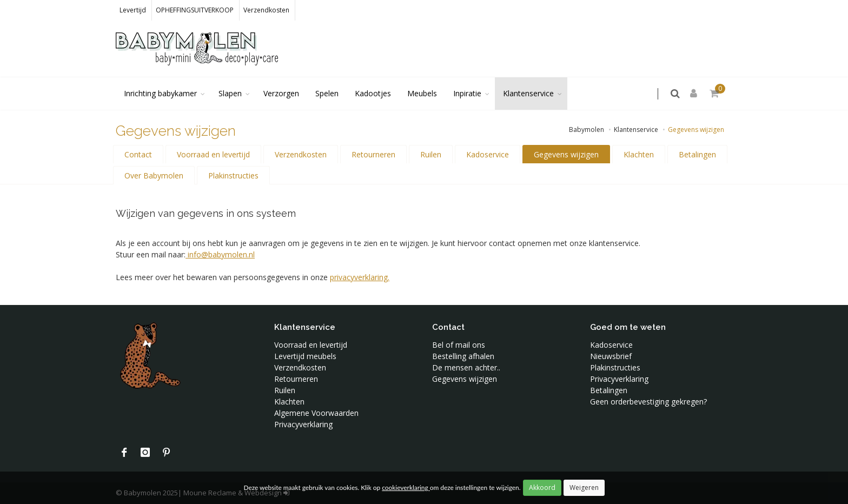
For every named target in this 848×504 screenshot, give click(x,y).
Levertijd (133, 10)
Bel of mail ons (459, 345)
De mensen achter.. (466, 367)
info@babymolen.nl (220, 254)
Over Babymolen (154, 175)
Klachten (639, 154)
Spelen (327, 93)
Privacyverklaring (303, 424)
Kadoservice (488, 154)
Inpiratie (467, 93)
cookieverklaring (406, 488)
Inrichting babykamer (160, 93)
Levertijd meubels (305, 356)
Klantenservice (528, 93)
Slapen (230, 93)
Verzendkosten (266, 10)
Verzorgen (281, 93)
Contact (138, 154)
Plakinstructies (233, 175)
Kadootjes (373, 93)
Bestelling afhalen (463, 356)
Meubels (422, 93)
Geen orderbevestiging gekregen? (648, 402)
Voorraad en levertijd (213, 154)
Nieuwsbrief (611, 356)
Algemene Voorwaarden (316, 413)
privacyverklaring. (360, 277)
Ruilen (431, 154)
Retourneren (373, 154)
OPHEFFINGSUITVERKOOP (195, 10)
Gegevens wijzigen (566, 154)
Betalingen (697, 154)
